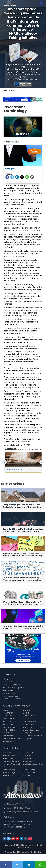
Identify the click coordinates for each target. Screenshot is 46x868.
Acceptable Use (11, 696)
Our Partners (30, 772)
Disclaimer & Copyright (14, 687)
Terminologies (10, 772)
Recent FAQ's (30, 770)
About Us (8, 682)
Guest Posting (10, 775)
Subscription (10, 758)
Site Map (28, 775)
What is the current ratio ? (18, 469)
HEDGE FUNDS (30, 721)
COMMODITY (10, 724)
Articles (7, 753)
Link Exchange (10, 770)
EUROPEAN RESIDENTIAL (34, 727)
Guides (28, 755)
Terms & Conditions (13, 699)
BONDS (28, 713)
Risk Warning (10, 690)
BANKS (27, 719)
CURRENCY (9, 713)
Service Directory (12, 761)
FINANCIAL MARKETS (12, 741)
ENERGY (28, 710)
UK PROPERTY (10, 727)
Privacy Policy (10, 693)
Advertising (29, 758)
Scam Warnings (31, 761)
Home (7, 679)
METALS (7, 710)
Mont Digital (36, 852)
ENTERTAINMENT (10, 719)
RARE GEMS (29, 724)
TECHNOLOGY (30, 716)
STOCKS (8, 721)
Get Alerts (29, 753)
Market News (10, 755)
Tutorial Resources (12, 685)
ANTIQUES (8, 716)
